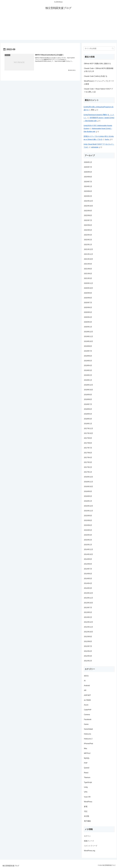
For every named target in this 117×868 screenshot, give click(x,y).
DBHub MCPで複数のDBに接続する (97, 64)
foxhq (107, 139)
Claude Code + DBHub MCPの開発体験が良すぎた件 (99, 70)
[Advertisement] (59, 27)
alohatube (95, 147)
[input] (99, 49)
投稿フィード (89, 841)
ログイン (87, 836)
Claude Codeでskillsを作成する (96, 76)
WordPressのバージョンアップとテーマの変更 (99, 83)
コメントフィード (91, 846)
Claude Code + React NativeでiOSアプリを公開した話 (98, 90)
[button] (113, 48)
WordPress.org (90, 851)
